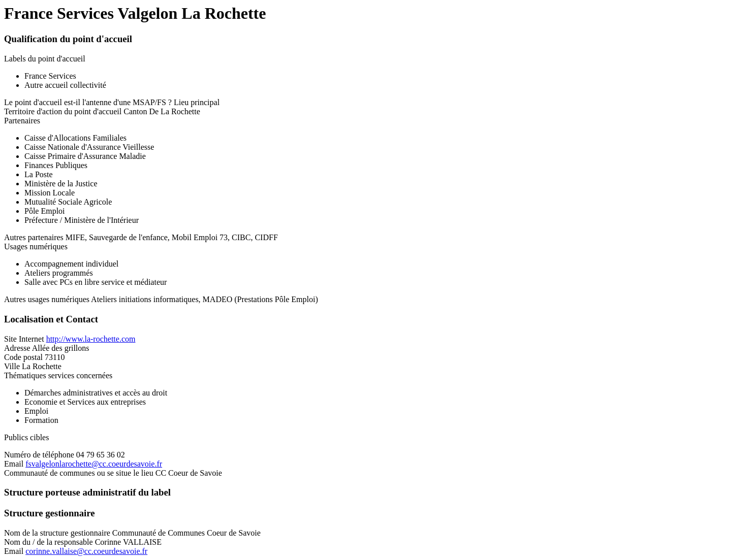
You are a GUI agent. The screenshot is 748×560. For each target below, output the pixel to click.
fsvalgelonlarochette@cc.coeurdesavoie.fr (94, 464)
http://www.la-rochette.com (91, 339)
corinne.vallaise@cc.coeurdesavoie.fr (86, 551)
